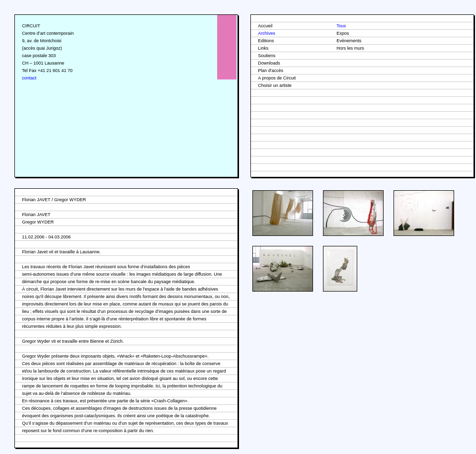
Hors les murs (350, 48)
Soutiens (267, 56)
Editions (266, 41)
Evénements (349, 41)
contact (29, 78)
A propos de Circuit (277, 78)
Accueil (265, 26)
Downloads (269, 63)
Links (263, 48)
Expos (343, 33)
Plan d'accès (271, 71)
